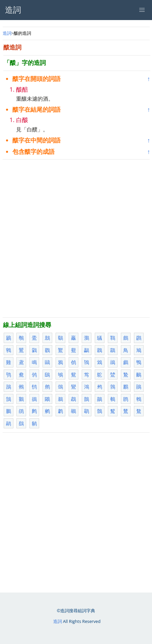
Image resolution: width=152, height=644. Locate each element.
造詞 (7, 33)
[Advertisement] (76, 238)
